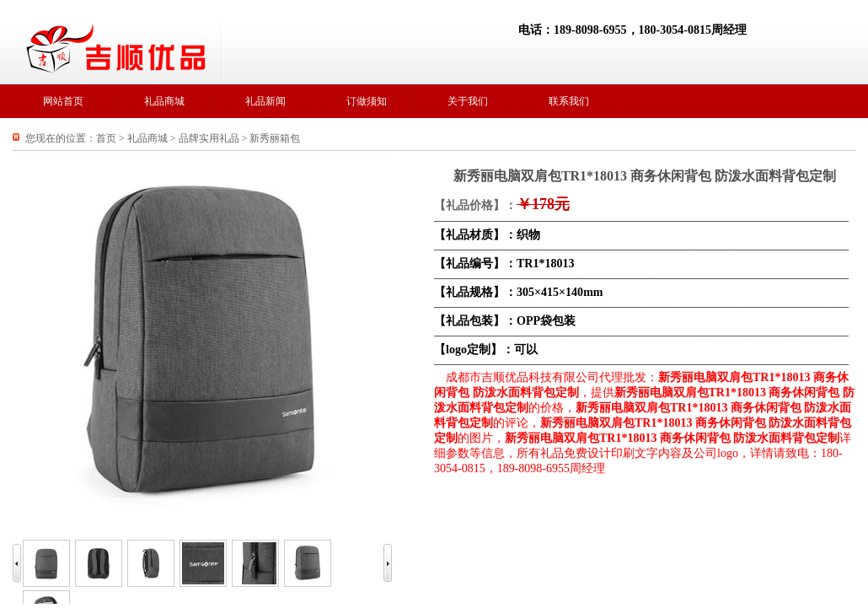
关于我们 (468, 101)
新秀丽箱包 (275, 138)
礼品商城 (164, 101)
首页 (106, 138)
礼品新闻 (265, 101)
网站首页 (63, 101)
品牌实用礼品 (209, 138)
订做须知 (367, 101)
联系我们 (569, 101)
